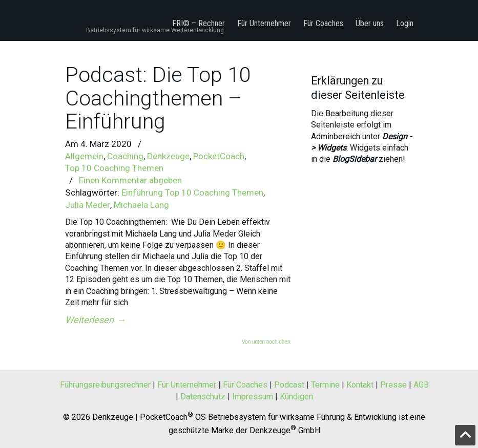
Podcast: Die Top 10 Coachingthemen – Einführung (158, 98)
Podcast (289, 385)
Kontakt (360, 385)
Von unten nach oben (266, 342)
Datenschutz (203, 397)
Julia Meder (88, 205)
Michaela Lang (141, 205)
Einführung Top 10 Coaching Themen (192, 193)
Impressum (253, 397)
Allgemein (84, 156)
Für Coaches (245, 385)
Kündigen (296, 397)
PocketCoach (219, 156)
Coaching (125, 156)
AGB (421, 385)
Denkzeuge (168, 156)
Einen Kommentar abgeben (130, 180)
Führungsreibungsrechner (105, 385)
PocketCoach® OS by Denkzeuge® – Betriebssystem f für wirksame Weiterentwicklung (130, 14)
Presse (393, 385)
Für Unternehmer (187, 385)
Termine (325, 385)
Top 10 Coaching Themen (114, 168)
